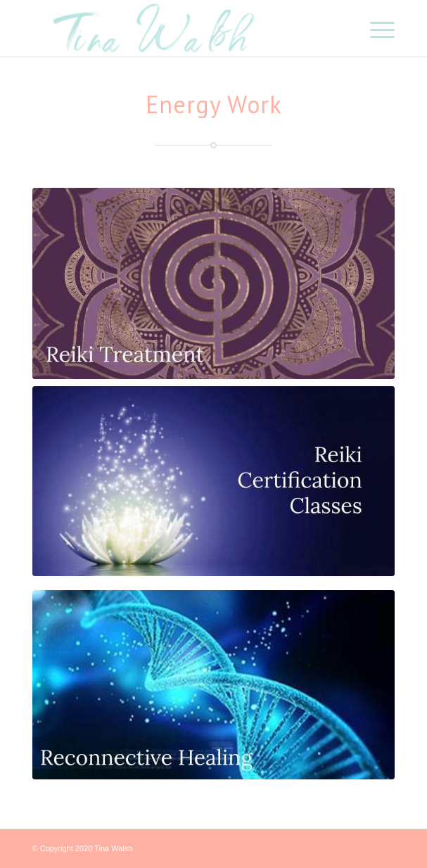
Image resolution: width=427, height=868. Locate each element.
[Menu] (375, 28)
